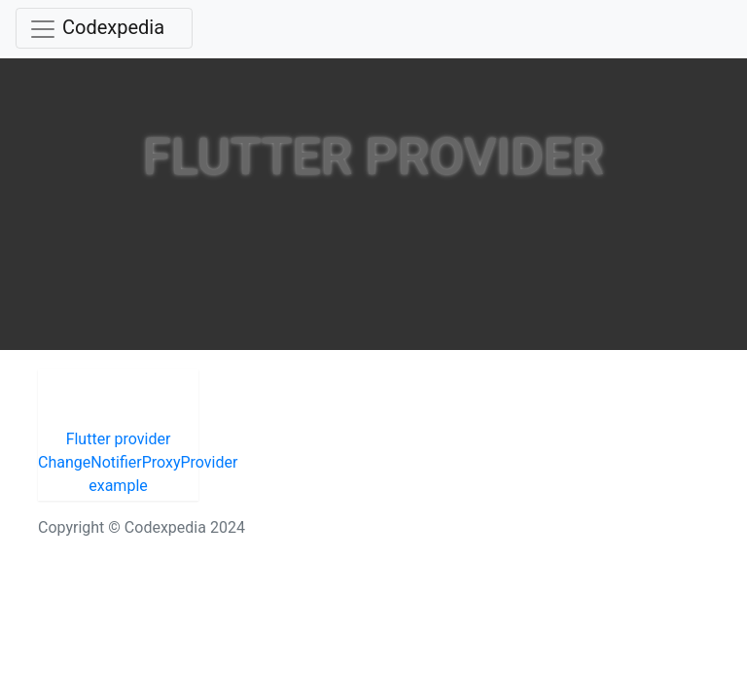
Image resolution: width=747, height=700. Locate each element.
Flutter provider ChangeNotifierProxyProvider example (118, 462)
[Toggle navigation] (104, 28)
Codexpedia (113, 27)
